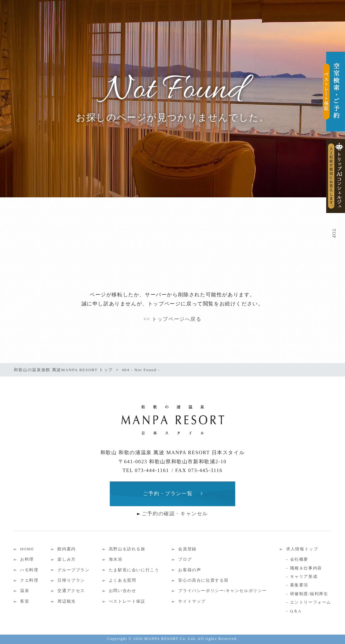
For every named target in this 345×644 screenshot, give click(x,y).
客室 (25, 601)
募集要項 (299, 585)
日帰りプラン (71, 580)
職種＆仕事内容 (306, 568)
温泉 (25, 591)
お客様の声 (190, 570)
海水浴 (116, 559)
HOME (27, 549)
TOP (334, 234)
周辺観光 (66, 601)
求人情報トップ (302, 549)
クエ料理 (29, 580)
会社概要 (299, 559)
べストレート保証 (127, 601)
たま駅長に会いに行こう (134, 570)
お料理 (27, 559)
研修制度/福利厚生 (309, 594)
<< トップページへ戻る (172, 319)
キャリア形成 (304, 576)
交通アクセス (71, 591)
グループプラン (73, 570)
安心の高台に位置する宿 (203, 580)
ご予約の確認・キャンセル (175, 514)
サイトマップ (192, 601)
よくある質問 (123, 580)
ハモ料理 (29, 570)
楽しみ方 (66, 559)
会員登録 (187, 549)
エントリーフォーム (311, 602)
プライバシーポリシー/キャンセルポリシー (223, 591)
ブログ (185, 559)
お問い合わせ (123, 591)
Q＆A (296, 611)
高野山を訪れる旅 (127, 549)
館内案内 (66, 549)
